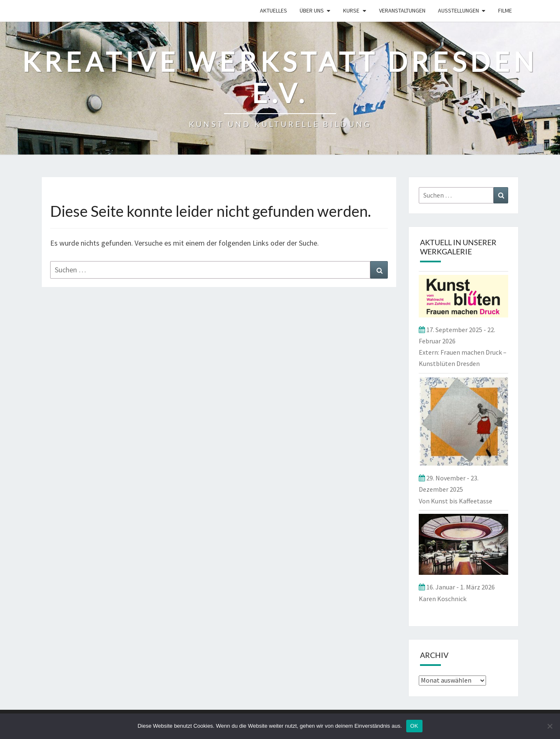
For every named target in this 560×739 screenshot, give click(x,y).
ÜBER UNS (312, 10)
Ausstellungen (458, 10)
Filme (505, 10)
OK (414, 726)
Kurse (351, 10)
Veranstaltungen (402, 10)
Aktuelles (274, 10)
